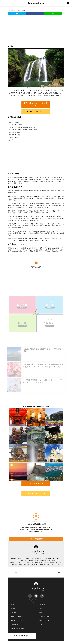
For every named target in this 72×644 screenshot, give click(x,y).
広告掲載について (15, 627)
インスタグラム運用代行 (17, 619)
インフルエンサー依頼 (16, 624)
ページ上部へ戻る (36, 639)
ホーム (12, 607)
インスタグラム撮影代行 (43, 619)
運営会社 (13, 611)
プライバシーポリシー (43, 607)
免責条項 (39, 615)
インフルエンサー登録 (43, 624)
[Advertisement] (36, 29)
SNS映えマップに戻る (35, 497)
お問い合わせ (14, 615)
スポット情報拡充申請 (36, 573)
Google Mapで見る (36, 109)
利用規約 (39, 611)
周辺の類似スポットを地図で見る (36, 103)
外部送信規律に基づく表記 (17, 632)
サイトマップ (41, 627)
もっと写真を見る (36, 487)
